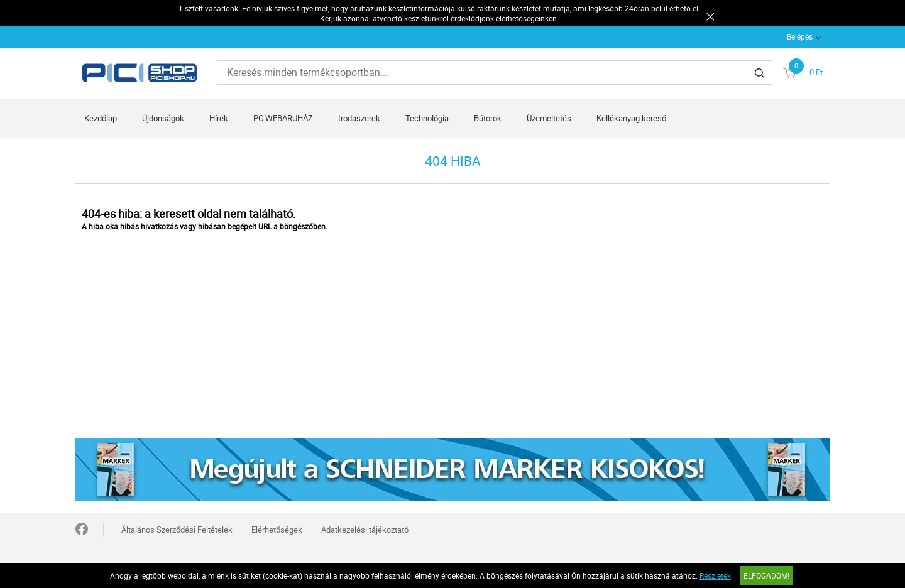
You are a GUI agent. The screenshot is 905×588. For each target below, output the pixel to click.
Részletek (715, 575)
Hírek (219, 118)
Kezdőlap (101, 118)
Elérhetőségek (277, 530)
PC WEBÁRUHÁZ (283, 118)
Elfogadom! (766, 575)
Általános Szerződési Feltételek (177, 530)
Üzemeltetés (549, 118)
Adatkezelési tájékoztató (365, 530)
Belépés (800, 36)
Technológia (427, 118)
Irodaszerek (359, 118)
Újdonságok (163, 118)
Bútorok (488, 118)
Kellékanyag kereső (631, 118)
